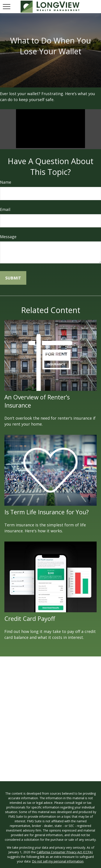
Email (5, 209)
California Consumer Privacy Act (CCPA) (65, 852)
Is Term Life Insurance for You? (47, 512)
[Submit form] (13, 278)
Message (8, 237)
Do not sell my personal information (58, 861)
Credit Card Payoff (30, 619)
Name (6, 182)
